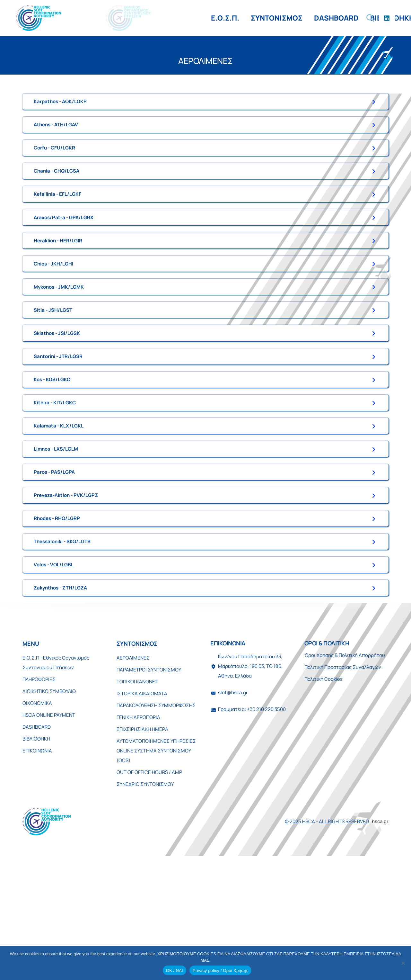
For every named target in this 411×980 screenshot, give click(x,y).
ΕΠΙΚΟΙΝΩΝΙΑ (302, 18)
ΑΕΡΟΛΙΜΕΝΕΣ (133, 778)
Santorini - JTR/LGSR (58, 419)
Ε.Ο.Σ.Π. (78, 18)
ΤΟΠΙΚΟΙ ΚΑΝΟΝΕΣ (137, 801)
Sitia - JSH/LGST (53, 361)
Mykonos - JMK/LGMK (59, 333)
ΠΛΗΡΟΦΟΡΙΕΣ (39, 799)
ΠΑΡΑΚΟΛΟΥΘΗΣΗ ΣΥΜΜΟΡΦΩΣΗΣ (156, 825)
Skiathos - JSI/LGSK (57, 390)
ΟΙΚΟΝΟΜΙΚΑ (37, 823)
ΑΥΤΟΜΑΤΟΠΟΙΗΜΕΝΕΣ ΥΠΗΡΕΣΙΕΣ (156, 861)
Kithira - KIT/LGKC (55, 476)
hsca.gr (380, 942)
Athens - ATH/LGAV (56, 133)
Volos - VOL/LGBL (53, 676)
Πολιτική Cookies (324, 799)
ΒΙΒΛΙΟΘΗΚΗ (245, 18)
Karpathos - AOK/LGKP (60, 104)
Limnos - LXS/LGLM (56, 533)
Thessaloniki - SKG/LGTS (62, 647)
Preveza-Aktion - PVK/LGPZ (66, 590)
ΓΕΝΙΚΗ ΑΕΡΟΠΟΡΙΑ (138, 837)
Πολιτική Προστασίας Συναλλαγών (343, 787)
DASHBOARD (190, 18)
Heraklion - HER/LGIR (58, 276)
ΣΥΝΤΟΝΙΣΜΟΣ (130, 18)
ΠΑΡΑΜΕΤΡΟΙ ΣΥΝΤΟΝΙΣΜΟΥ (149, 790)
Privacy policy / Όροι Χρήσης (220, 971)
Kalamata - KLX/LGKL (59, 504)
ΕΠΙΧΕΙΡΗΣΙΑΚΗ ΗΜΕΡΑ (142, 849)
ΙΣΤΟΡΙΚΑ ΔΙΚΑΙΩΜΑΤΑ (142, 813)
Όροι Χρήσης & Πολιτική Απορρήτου (345, 775)
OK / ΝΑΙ (175, 971)
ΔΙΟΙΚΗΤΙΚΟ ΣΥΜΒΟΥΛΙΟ (49, 811)
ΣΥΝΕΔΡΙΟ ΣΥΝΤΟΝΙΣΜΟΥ (145, 904)
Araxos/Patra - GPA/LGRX (64, 247)
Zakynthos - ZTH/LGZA (60, 705)
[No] (403, 963)
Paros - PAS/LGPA (54, 562)
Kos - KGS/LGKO (52, 447)
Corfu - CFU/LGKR (54, 161)
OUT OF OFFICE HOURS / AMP (149, 892)
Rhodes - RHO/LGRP (57, 619)
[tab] (205, 104)
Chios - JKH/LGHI (53, 304)
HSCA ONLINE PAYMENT (49, 835)
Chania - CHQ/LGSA (57, 190)
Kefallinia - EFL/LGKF (57, 218)
